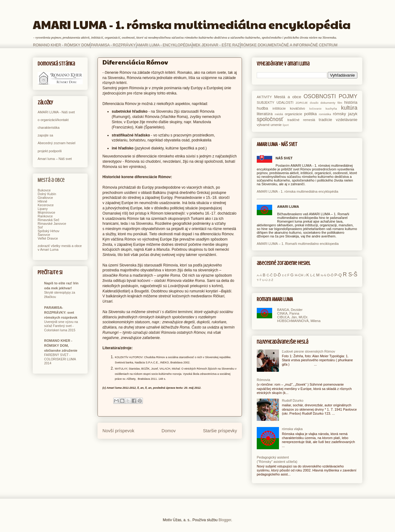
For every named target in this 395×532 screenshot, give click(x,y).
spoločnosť (270, 119)
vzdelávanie (347, 120)
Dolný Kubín (47, 194)
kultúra (349, 108)
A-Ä (259, 275)
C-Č (270, 275)
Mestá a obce (51, 180)
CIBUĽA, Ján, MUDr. (293, 317)
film (340, 103)
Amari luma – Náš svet (55, 159)
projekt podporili (50, 151)
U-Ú (265, 280)
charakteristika (49, 128)
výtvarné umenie (269, 125)
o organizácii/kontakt (53, 120)
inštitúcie (279, 108)
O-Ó (330, 275)
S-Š (353, 274)
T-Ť (259, 280)
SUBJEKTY (266, 103)
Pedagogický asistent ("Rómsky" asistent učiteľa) (277, 459)
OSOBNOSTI (320, 96)
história (351, 102)
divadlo (314, 103)
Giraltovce (45, 198)
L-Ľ (313, 275)
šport (286, 125)
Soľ (40, 227)
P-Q (338, 275)
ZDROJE (302, 103)
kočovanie (315, 109)
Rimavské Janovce (52, 224)
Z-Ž (271, 280)
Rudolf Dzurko (293, 400)
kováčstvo (298, 108)
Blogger (225, 520)
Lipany (43, 209)
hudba (262, 108)
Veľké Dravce (48, 238)
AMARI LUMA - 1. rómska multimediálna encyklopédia (192, 24)
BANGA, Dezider (290, 310)
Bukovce (44, 190)
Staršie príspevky (220, 431)
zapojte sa (45, 135)
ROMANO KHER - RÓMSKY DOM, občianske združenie (61, 346)
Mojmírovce (46, 212)
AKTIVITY (264, 97)
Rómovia (263, 380)
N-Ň (323, 275)
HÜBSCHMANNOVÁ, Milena (299, 321)
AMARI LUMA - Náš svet (56, 112)
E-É (284, 275)
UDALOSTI (285, 103)
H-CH (299, 275)
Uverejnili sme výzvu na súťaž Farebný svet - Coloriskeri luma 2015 (61, 326)
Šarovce (44, 235)
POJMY (348, 96)
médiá (279, 114)
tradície (325, 120)
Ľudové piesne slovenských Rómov (308, 351)
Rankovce (45, 216)
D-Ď (277, 275)
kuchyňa (331, 109)
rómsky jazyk (345, 114)
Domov (169, 431)
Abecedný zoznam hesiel (56, 143)
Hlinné (42, 201)
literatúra (265, 114)
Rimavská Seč (48, 220)
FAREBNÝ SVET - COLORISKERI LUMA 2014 (60, 359)
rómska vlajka (292, 429)
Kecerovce (46, 205)
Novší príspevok (118, 431)
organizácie (293, 114)
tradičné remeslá (301, 120)
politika (310, 114)
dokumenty (328, 103)
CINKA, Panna (288, 313)
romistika (325, 114)
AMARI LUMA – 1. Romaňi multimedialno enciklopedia (298, 244)
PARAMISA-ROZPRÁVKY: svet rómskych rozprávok (61, 312)
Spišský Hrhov (48, 231)
